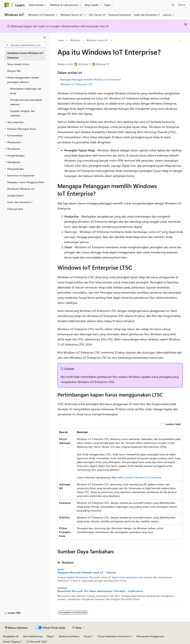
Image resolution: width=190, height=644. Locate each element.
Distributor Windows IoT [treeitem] (21, 189)
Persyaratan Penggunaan (150, 636)
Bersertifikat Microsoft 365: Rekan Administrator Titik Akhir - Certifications (100, 591)
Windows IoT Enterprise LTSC (77, 84)
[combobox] (25, 45)
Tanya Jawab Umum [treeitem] (18, 64)
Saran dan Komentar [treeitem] (19, 202)
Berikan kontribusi (69, 636)
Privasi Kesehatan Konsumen (114, 636)
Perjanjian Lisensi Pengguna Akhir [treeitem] (26, 182)
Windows (75, 40)
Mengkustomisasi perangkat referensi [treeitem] (26, 102)
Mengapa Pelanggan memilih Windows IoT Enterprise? (91, 79)
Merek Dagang (11, 642)
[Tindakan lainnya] (180, 40)
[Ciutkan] (45, 37)
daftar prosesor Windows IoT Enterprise (139, 477)
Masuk (182, 5)
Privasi (87, 636)
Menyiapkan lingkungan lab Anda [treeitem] (26, 91)
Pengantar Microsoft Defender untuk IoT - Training (86, 573)
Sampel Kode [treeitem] (15, 196)
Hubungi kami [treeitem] (15, 209)
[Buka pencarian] (173, 5)
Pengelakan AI (11, 636)
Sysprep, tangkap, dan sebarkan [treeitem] (23, 113)
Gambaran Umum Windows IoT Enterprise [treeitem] (25, 55)
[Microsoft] (7, 5)
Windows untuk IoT (97, 40)
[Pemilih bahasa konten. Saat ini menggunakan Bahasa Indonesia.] (16, 628)
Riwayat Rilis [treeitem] (14, 71)
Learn (61, 40)
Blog (50, 636)
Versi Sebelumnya (33, 636)
